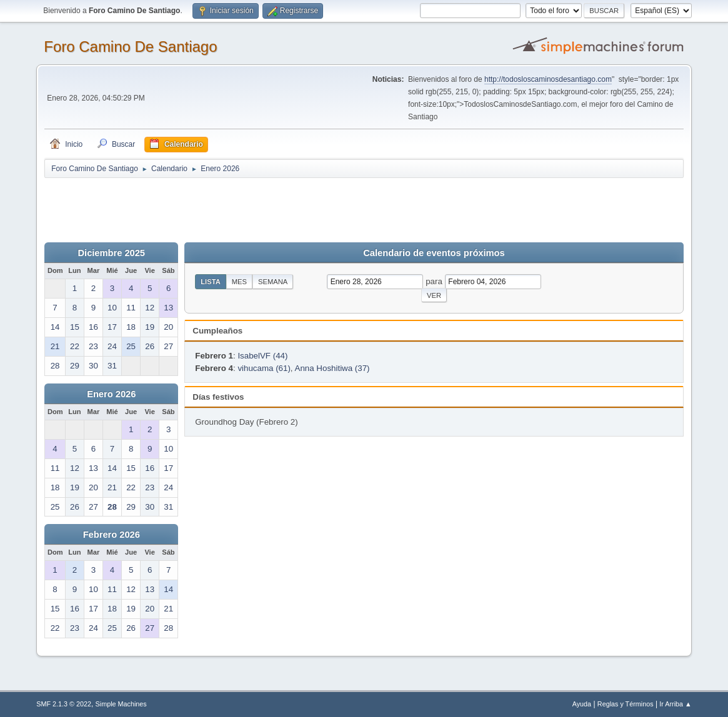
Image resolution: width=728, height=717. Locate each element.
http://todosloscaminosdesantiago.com (548, 79)
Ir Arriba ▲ (675, 704)
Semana (273, 282)
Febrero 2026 (112, 535)
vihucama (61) (264, 368)
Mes (239, 282)
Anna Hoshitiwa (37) (332, 368)
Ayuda (582, 704)
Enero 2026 (111, 394)
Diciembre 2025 (111, 253)
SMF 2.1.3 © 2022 (64, 704)
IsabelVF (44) (262, 356)
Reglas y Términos (626, 704)
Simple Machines (121, 704)
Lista (211, 282)
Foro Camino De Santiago (130, 47)
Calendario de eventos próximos (434, 253)
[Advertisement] (264, 207)
